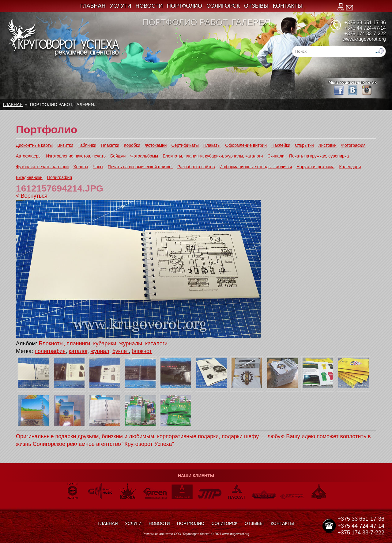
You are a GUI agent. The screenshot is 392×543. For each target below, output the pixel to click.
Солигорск (223, 6)
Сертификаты (185, 145)
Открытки (304, 145)
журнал (100, 351)
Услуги (121, 6)
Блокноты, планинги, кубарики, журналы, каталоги (213, 156)
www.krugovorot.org (364, 39)
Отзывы (256, 6)
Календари (350, 167)
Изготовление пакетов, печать (76, 156)
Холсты (81, 167)
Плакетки (110, 145)
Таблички (87, 145)
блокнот (142, 351)
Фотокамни (156, 145)
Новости (149, 6)
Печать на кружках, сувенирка (319, 156)
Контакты (288, 6)
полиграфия (50, 351)
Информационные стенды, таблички (256, 167)
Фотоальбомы (144, 156)
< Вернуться (32, 196)
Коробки (132, 145)
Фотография (353, 145)
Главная (93, 6)
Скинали (276, 156)
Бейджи (118, 156)
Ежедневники (29, 177)
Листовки (328, 145)
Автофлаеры (29, 156)
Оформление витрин (246, 145)
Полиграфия (60, 177)
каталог (78, 351)
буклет (121, 351)
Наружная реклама (315, 167)
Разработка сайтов (196, 167)
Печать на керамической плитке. (140, 167)
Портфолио (185, 6)
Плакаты (212, 145)
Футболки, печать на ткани (42, 167)
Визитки (65, 145)
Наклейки (281, 145)
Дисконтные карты (34, 145)
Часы (98, 167)
